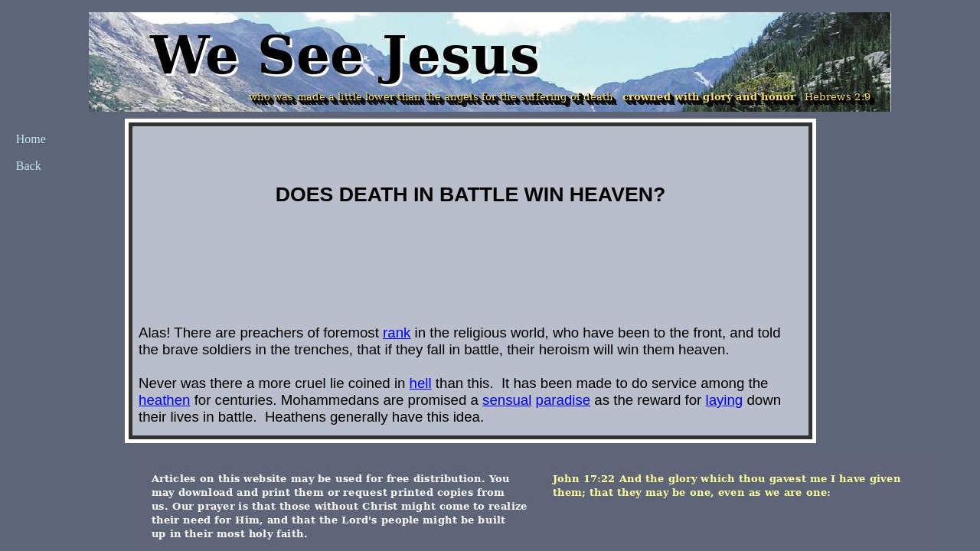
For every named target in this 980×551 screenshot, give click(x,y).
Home (31, 139)
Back (29, 166)
